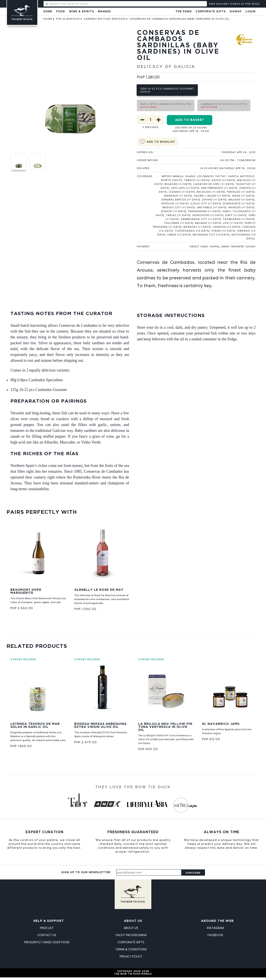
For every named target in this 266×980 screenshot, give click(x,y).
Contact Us (47, 935)
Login (251, 12)
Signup (236, 12)
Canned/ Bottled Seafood (105, 19)
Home (48, 12)
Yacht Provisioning (131, 935)
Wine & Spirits (81, 12)
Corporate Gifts (211, 12)
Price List (47, 928)
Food (61, 12)
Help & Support (49, 921)
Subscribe (193, 873)
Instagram (215, 928)
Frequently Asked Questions (47, 942)
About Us (133, 921)
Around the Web (217, 921)
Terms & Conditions (131, 949)
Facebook (215, 935)
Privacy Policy (131, 956)
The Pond (184, 12)
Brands (104, 12)
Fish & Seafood (68, 19)
